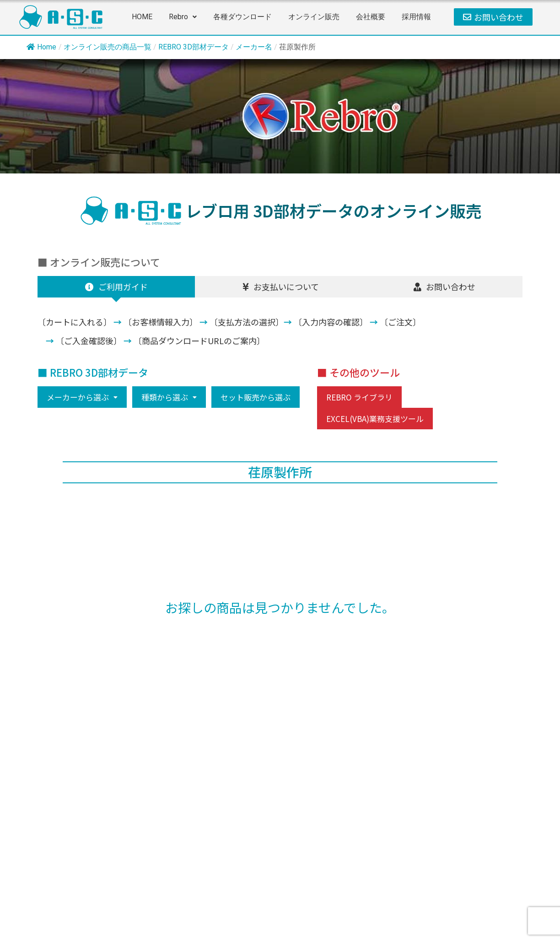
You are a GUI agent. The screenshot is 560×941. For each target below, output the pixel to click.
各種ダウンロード (242, 17)
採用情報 (416, 17)
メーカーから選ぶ (82, 397)
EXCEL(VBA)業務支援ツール (375, 419)
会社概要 (371, 17)
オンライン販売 (314, 17)
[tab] (116, 287)
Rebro (183, 17)
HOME (142, 17)
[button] (183, 17)
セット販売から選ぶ (256, 397)
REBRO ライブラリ (359, 397)
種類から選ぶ (169, 397)
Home (41, 47)
